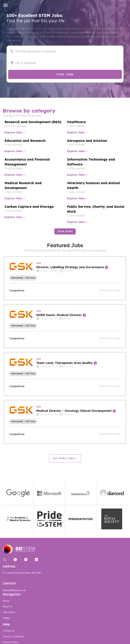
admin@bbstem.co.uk (14, 590)
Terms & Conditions (13, 637)
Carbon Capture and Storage (29, 207)
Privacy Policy (10, 642)
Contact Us (9, 631)
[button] (5, 5)
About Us (7, 607)
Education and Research (25, 141)
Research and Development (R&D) (33, 122)
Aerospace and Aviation (87, 141)
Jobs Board (9, 612)
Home (6, 601)
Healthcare (76, 122)
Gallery (6, 618)
